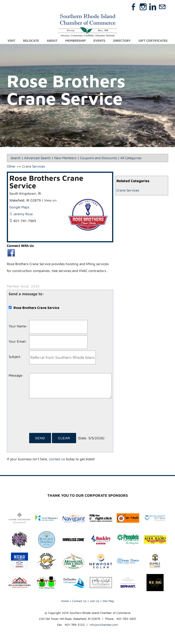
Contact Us (79, 601)
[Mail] (162, 7)
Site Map (108, 601)
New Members (65, 158)
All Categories (131, 158)
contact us (57, 459)
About (52, 40)
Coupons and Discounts (98, 158)
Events (99, 40)
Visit (11, 40)
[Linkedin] (153, 7)
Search (16, 158)
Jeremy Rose (23, 214)
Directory (122, 40)
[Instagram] (143, 7)
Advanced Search (37, 158)
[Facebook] (134, 7)
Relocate (31, 40)
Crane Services (128, 190)
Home (65, 601)
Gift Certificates (153, 40)
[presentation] (64, 417)
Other (11, 166)
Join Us (95, 601)
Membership (75, 40)
